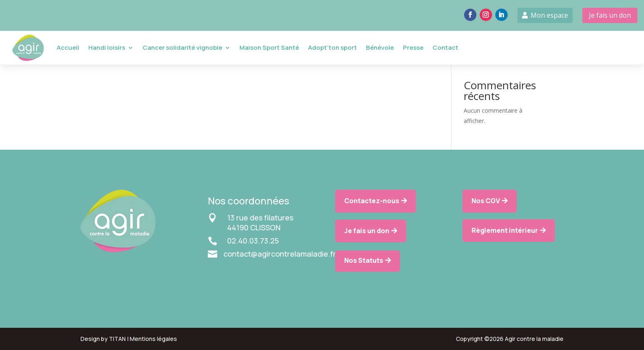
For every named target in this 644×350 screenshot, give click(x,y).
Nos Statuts (364, 260)
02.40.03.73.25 (253, 241)
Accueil (68, 48)
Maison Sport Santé (269, 48)
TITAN (117, 339)
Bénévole (380, 48)
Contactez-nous (372, 201)
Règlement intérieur (505, 230)
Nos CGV (486, 201)
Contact (445, 48)
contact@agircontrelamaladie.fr (280, 254)
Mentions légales (153, 339)
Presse (413, 48)
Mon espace (549, 15)
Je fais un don (610, 15)
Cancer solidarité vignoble (182, 48)
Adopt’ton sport (332, 48)
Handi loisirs (107, 48)
